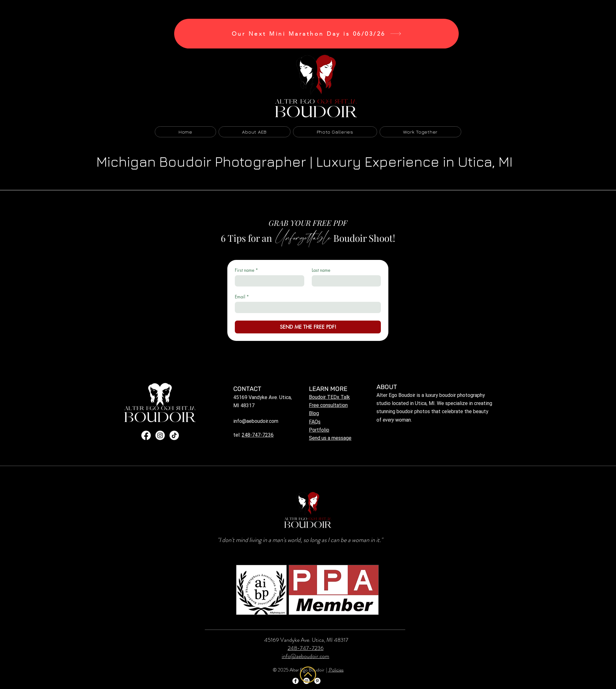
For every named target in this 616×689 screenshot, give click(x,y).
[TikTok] (174, 435)
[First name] (268, 281)
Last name (321, 270)
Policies (336, 670)
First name (246, 270)
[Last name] (345, 281)
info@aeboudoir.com (256, 421)
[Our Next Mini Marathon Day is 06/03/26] (316, 34)
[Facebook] (146, 435)
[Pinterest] (317, 681)
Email (242, 297)
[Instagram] (160, 435)
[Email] (306, 307)
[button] (335, 132)
